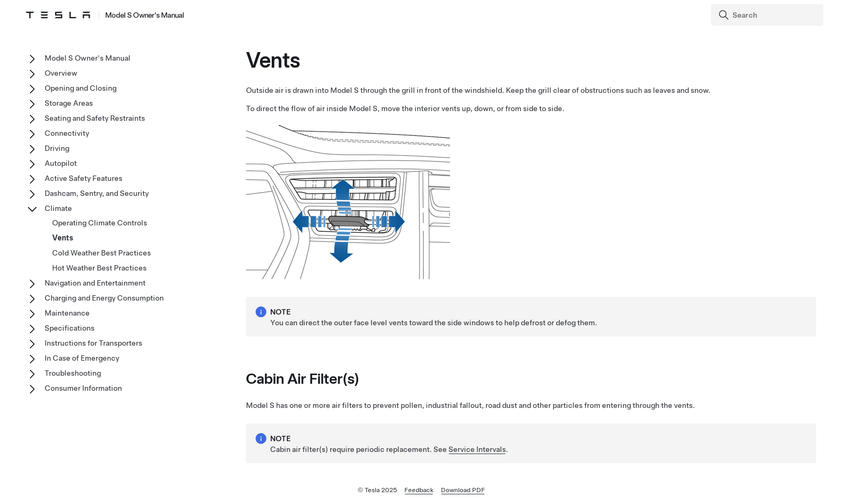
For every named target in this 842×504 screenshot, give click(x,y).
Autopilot (61, 163)
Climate (58, 208)
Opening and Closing (81, 88)
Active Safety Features (84, 178)
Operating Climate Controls (100, 223)
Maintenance (67, 313)
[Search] (768, 15)
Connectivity (67, 133)
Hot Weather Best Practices (99, 268)
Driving (57, 148)
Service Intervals (477, 449)
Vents (63, 238)
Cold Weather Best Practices (101, 253)
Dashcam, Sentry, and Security (97, 193)
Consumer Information (83, 388)
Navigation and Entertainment (95, 283)
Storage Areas (69, 103)
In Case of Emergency (82, 358)
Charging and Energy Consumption (104, 298)
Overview (61, 73)
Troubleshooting (73, 373)
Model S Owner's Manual (88, 58)
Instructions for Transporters (93, 343)
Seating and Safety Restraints (95, 118)
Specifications (70, 328)
